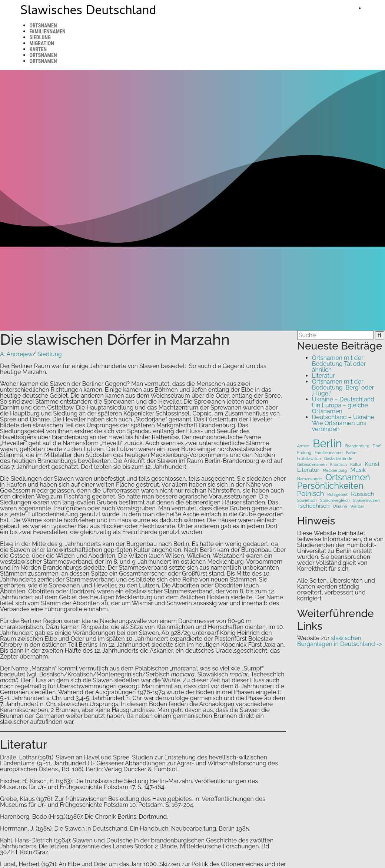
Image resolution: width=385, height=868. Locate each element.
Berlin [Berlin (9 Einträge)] (327, 443)
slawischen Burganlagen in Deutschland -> (340, 641)
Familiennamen (48, 32)
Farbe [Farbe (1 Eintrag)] (351, 453)
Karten (38, 49)
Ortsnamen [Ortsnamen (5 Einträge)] (348, 477)
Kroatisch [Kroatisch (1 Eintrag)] (339, 465)
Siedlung (40, 37)
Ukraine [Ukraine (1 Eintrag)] (340, 506)
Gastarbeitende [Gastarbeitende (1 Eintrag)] (338, 459)
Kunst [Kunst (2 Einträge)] (372, 464)
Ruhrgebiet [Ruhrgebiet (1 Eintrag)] (338, 495)
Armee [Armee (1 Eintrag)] (303, 446)
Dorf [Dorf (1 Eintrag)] (377, 446)
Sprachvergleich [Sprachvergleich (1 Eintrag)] (335, 501)
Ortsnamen (43, 26)
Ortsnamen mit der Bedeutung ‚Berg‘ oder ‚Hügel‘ (343, 387)
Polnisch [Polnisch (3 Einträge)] (311, 493)
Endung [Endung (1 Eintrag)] (304, 453)
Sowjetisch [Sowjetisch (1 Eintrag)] (307, 501)
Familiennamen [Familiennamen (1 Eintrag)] (328, 453)
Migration (42, 43)
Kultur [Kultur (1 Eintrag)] (356, 465)
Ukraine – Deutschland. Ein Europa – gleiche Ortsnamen (344, 405)
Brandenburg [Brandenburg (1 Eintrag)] (357, 446)
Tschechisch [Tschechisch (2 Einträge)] (313, 506)
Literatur (323, 376)
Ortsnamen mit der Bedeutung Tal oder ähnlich (339, 364)
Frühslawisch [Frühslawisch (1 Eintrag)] (309, 459)
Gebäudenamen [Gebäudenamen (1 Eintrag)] (312, 465)
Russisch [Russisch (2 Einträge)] (362, 494)
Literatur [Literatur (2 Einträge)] (308, 470)
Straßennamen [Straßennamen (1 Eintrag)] (366, 501)
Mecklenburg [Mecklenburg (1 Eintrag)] (335, 471)
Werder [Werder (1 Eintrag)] (357, 506)
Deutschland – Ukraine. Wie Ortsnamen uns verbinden (344, 423)
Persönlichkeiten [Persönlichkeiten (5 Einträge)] (330, 486)
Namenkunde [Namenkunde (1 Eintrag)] (310, 479)
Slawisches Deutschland (88, 12)
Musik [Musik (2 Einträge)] (358, 470)
